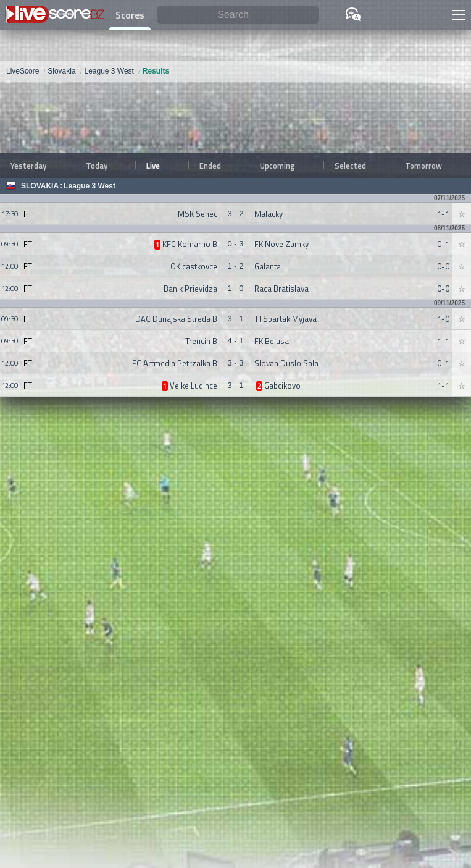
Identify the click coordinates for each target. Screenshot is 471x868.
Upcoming (277, 166)
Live (153, 166)
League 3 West (90, 186)
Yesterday (28, 166)
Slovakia (40, 186)
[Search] (238, 15)
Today (97, 166)
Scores (130, 15)
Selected (350, 166)
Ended (210, 166)
